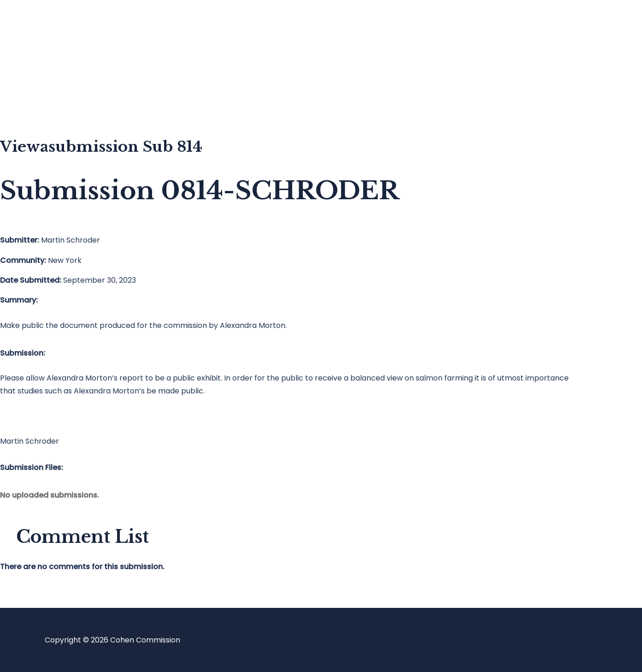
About (48, 99)
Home (48, 26)
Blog (45, 62)
